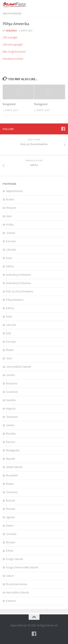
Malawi (10, 484)
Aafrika (10, 266)
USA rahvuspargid (13, 44)
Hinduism (11, 208)
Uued (9, 358)
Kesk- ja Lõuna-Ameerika (19, 291)
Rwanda (11, 509)
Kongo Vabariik (15, 559)
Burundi (10, 500)
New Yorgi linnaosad (14, 52)
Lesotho (11, 375)
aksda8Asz (11, 31)
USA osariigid (10, 37)
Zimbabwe (12, 417)
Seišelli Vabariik (14, 467)
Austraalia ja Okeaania (18, 275)
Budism (10, 199)
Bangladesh (9, 104)
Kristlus (10, 224)
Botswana (12, 383)
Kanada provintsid (13, 59)
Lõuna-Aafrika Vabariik (19, 367)
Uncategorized (12, 13)
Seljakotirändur (14, 191)
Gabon (10, 576)
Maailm (10, 350)
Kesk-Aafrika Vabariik (17, 592)
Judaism (11, 233)
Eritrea (10, 551)
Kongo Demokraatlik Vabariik (22, 567)
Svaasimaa (12, 392)
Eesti (8, 333)
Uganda (10, 517)
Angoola (11, 408)
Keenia (10, 526)
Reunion (11, 442)
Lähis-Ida (11, 250)
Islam (9, 216)
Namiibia (11, 400)
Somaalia (11, 534)
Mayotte (10, 459)
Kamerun (11, 601)
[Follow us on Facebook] (63, 129)
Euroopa (11, 241)
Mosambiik (12, 475)
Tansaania (12, 492)
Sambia (10, 425)
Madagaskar (41, 104)
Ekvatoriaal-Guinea (17, 584)
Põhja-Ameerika (15, 300)
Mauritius (11, 434)
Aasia (9, 258)
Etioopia (11, 542)
